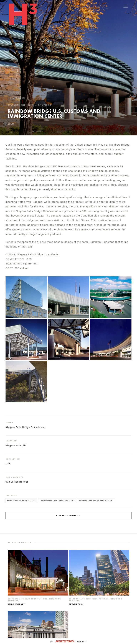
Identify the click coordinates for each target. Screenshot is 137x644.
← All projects (17, 98)
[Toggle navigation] (126, 6)
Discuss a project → (68, 516)
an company (68, 641)
